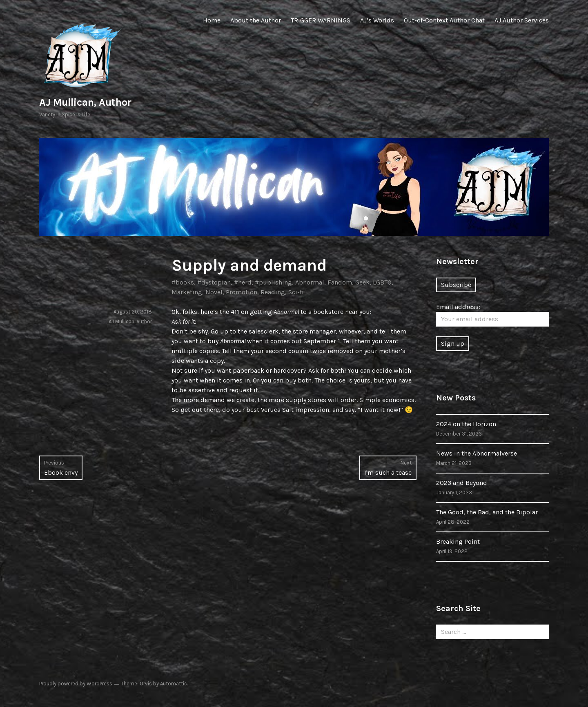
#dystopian (214, 282)
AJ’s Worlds (377, 20)
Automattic (174, 684)
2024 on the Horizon (466, 424)
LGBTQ (382, 282)
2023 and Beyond (462, 483)
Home (212, 20)
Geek (362, 282)
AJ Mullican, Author (85, 102)
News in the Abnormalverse (477, 453)
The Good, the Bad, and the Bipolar (487, 512)
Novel (214, 292)
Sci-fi (296, 292)
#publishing (273, 282)
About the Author (256, 20)
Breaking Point (458, 541)
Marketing (187, 292)
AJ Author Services (522, 20)
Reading (273, 292)
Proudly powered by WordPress (76, 684)
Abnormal (310, 282)
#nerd (243, 282)
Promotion (242, 292)
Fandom (340, 282)
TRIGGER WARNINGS (321, 20)
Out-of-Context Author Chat (444, 20)
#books (183, 282)
